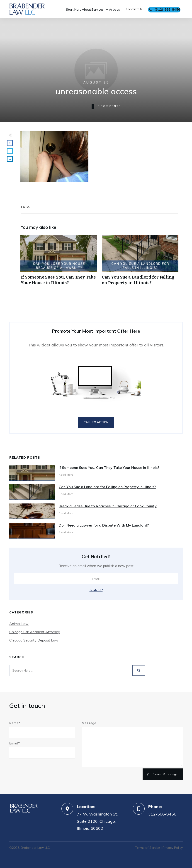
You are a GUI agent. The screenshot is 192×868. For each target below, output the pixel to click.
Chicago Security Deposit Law (34, 640)
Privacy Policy (173, 848)
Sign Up (96, 590)
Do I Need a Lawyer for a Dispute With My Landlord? (104, 525)
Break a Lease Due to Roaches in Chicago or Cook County (108, 506)
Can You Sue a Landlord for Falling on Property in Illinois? (140, 262)
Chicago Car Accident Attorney (35, 632)
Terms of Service (148, 848)
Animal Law (19, 624)
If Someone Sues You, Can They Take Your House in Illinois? (59, 262)
